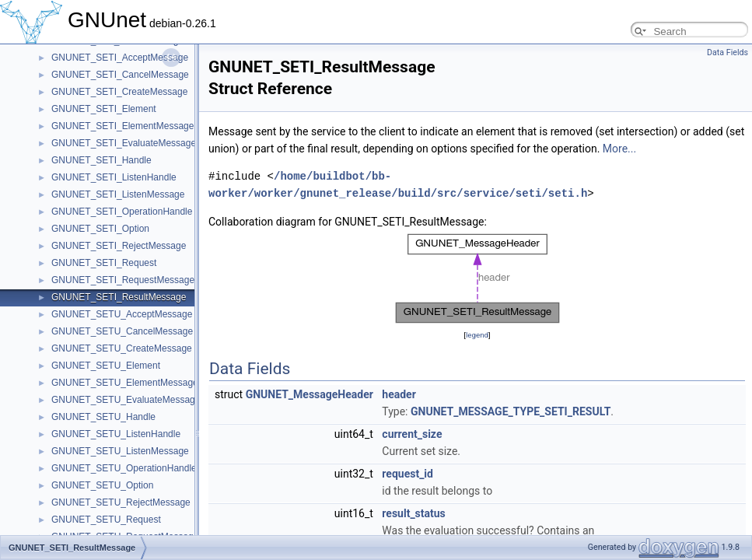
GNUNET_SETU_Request (106, 520)
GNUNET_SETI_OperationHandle (122, 212)
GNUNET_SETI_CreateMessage (119, 92)
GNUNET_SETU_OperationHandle (124, 468)
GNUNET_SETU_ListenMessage (120, 451)
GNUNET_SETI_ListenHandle (114, 177)
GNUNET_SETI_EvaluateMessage (124, 143)
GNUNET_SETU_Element (106, 366)
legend (477, 335)
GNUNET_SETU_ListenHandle (116, 434)
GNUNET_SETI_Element (104, 109)
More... (619, 149)
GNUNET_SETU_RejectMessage (121, 502)
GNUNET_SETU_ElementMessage (125, 383)
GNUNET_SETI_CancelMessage (120, 75)
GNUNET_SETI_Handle (101, 160)
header (399, 394)
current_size (412, 434)
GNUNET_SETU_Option (102, 485)
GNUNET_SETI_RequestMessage (123, 280)
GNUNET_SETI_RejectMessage (119, 246)
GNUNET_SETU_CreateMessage (122, 348)
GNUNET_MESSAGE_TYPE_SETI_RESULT (511, 411)
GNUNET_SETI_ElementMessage (122, 126)
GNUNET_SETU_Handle (103, 417)
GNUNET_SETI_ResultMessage (119, 297)
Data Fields (728, 52)
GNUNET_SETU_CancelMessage (122, 331)
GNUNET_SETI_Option (100, 229)
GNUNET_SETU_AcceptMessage (122, 314)
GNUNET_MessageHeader (310, 394)
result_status (413, 513)
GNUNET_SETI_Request (104, 263)
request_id (407, 474)
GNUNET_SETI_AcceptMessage (120, 58)
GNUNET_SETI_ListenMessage (118, 194)
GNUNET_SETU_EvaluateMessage (126, 400)
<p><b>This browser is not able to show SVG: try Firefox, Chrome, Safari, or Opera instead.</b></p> (477, 278)
